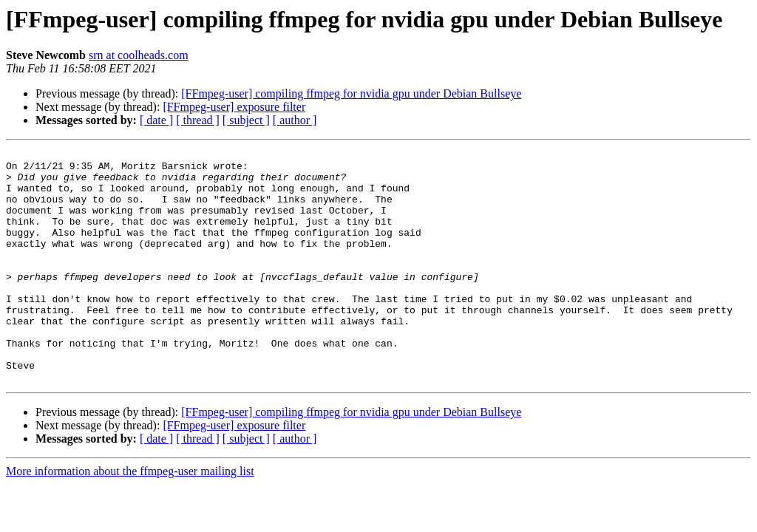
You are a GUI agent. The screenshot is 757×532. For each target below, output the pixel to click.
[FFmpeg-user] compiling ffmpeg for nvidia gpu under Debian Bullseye (351, 93)
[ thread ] (198, 120)
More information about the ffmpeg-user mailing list (130, 518)
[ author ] (295, 120)
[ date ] (156, 120)
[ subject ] (246, 120)
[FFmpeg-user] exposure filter (234, 107)
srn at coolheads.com (139, 55)
